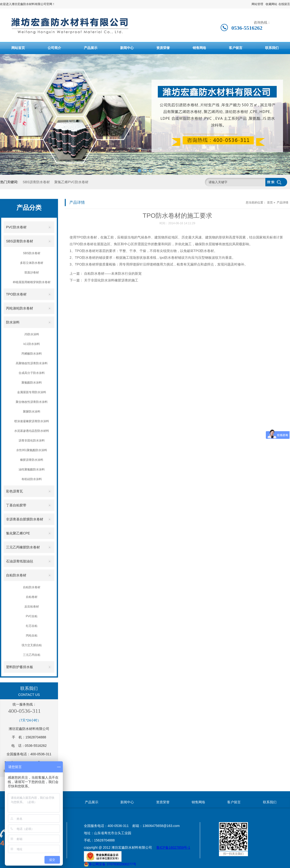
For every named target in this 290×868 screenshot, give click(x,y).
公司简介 (54, 48)
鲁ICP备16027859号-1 (173, 847)
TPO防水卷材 (87, 237)
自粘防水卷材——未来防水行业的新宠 (113, 273)
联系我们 (272, 48)
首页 (270, 203)
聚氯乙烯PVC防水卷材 (71, 182)
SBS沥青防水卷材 (36, 182)
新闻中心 (127, 48)
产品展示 (91, 48)
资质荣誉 (163, 48)
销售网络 (199, 48)
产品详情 (283, 203)
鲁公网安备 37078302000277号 (110, 864)
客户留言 (236, 48)
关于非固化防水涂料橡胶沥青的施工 (111, 280)
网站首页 (18, 48)
